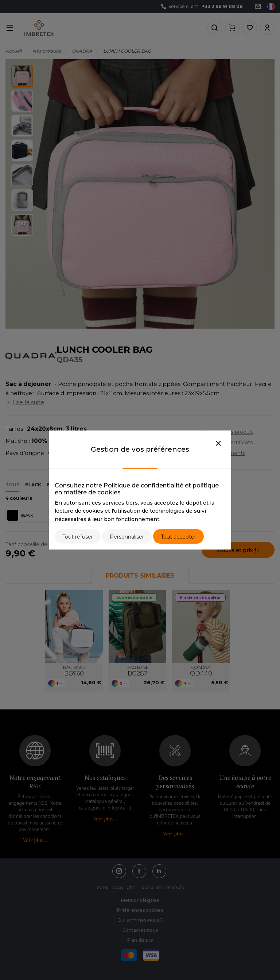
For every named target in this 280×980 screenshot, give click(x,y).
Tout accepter (178, 537)
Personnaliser (127, 537)
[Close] (218, 444)
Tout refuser (78, 537)
